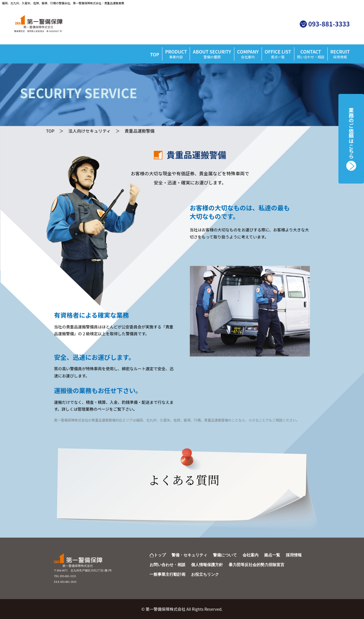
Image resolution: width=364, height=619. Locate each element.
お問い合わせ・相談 (167, 565)
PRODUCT (176, 54)
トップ (160, 555)
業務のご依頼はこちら (351, 133)
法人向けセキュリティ (89, 131)
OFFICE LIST (278, 54)
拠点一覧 (272, 555)
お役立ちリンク (205, 574)
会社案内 (251, 555)
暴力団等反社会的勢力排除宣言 (257, 565)
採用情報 (294, 555)
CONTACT (311, 54)
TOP (155, 54)
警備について (225, 555)
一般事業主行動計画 (167, 574)
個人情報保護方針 (207, 565)
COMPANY (248, 54)
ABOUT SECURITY (212, 54)
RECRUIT (340, 54)
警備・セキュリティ (189, 555)
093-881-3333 (329, 24)
